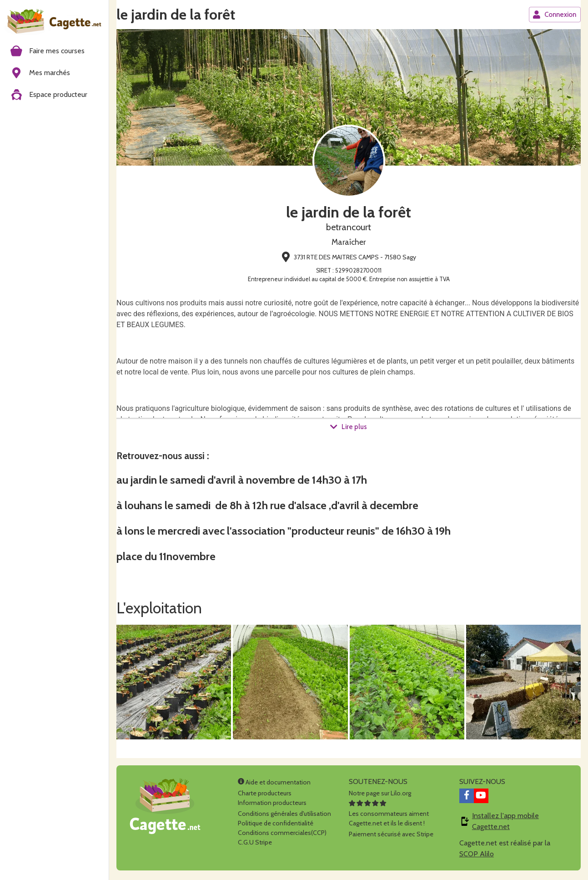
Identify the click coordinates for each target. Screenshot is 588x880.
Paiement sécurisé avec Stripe (391, 836)
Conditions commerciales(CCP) (282, 835)
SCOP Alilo (477, 856)
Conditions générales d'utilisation (284, 816)
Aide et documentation (274, 784)
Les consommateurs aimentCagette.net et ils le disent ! (389, 816)
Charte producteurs (265, 795)
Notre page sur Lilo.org (380, 795)
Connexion (554, 15)
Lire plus (348, 427)
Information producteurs (272, 805)
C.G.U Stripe (255, 845)
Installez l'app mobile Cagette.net (505, 823)
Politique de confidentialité (276, 825)
